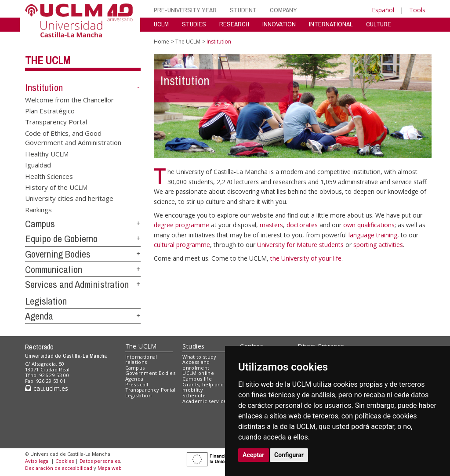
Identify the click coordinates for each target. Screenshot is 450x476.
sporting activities (378, 245)
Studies (193, 346)
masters (271, 225)
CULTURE (379, 24)
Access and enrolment (196, 365)
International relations (141, 360)
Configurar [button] (289, 455)
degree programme (182, 225)
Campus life (197, 379)
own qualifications (369, 225)
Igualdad (38, 165)
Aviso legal (37, 461)
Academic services (206, 401)
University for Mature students (301, 245)
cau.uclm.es (47, 388)
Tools (417, 10)
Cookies (65, 461)
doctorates (303, 225)
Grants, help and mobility (203, 387)
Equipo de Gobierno (61, 239)
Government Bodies (151, 373)
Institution (44, 87)
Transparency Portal (56, 122)
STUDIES (194, 24)
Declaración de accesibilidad (59, 468)
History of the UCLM (56, 187)
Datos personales (100, 461)
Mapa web (110, 468)
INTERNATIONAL (331, 24)
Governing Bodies (58, 254)
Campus (40, 224)
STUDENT (243, 10)
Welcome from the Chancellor (69, 99)
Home (161, 42)
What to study (199, 357)
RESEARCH (234, 24)
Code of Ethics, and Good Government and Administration (73, 137)
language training (373, 235)
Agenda (39, 316)
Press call (137, 384)
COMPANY (283, 10)
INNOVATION (279, 24)
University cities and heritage (69, 198)
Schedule (194, 395)
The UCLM (48, 60)
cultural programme (182, 245)
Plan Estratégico (50, 111)
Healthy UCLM (47, 153)
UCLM (161, 24)
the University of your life (306, 258)
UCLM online (198, 373)
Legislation (46, 301)
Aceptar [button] (254, 455)
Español (383, 10)
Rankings (38, 209)
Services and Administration (77, 284)
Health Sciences (49, 176)
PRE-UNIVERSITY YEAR (185, 10)
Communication (54, 269)
